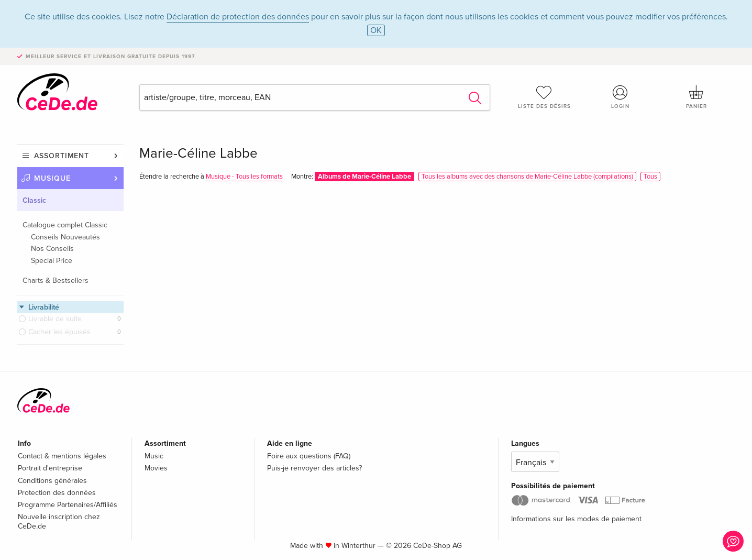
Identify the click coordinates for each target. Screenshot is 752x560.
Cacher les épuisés (59, 332)
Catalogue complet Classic (65, 225)
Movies (156, 468)
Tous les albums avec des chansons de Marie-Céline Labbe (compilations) (527, 177)
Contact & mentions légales (62, 456)
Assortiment (62, 156)
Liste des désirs (544, 97)
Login (621, 97)
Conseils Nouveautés (65, 237)
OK (376, 30)
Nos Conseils (52, 249)
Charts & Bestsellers (56, 281)
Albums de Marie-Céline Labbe (364, 177)
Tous (650, 177)
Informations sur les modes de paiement (576, 519)
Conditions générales (52, 481)
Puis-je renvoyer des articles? (314, 468)
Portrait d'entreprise (50, 468)
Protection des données (57, 493)
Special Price (52, 261)
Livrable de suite (55, 319)
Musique (52, 178)
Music (154, 456)
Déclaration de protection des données (238, 17)
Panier (696, 97)
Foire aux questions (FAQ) (309, 456)
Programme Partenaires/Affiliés (68, 505)
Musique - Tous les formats (244, 177)
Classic (34, 200)
